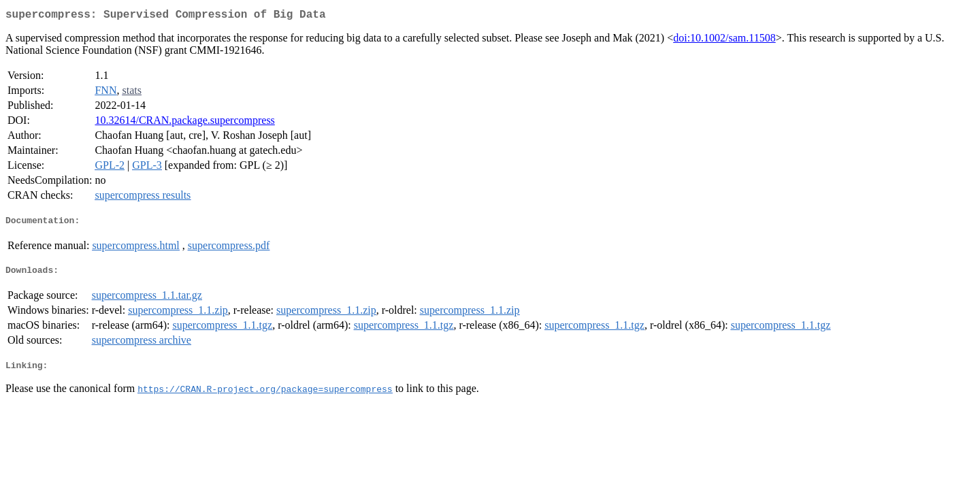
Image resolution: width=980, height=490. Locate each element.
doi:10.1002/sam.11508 (724, 40)
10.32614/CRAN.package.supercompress (184, 123)
